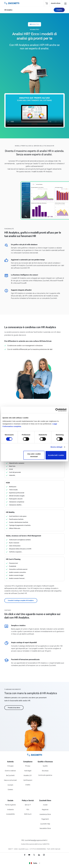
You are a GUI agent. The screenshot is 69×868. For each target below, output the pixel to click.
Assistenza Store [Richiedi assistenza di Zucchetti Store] (45, 814)
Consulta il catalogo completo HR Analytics (21, 600)
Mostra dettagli (56, 447)
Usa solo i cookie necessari (34, 455)
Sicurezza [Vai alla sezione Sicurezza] (45, 771)
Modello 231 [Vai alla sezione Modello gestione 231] (28, 775)
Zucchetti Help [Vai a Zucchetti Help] (45, 824)
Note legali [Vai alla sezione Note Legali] (28, 771)
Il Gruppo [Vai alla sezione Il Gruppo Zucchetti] (10, 766)
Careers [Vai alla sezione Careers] (10, 790)
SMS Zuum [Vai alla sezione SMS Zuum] (28, 814)
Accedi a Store (56, 3)
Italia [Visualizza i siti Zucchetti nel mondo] (35, 863)
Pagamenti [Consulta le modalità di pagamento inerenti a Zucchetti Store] (45, 819)
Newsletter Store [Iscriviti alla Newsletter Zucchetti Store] (45, 828)
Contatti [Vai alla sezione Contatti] (10, 785)
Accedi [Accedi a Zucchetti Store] (45, 805)
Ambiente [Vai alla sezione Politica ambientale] (10, 810)
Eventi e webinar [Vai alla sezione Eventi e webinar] (10, 771)
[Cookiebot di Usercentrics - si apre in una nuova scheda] (57, 410)
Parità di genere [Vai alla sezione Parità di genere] (10, 805)
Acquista (59, 10)
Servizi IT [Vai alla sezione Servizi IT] (28, 805)
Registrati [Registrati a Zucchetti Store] (45, 810)
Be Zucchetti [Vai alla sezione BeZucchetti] (10, 775)
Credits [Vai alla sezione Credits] (28, 785)
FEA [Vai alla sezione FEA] (28, 810)
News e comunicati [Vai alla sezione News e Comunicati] (10, 780)
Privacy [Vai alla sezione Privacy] (28, 766)
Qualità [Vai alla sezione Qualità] (45, 766)
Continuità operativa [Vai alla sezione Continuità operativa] (45, 775)
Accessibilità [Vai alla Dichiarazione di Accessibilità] (10, 814)
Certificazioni (28, 780)
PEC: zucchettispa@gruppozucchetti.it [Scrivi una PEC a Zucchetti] (34, 840)
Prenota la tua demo (14, 708)
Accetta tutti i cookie (56, 455)
